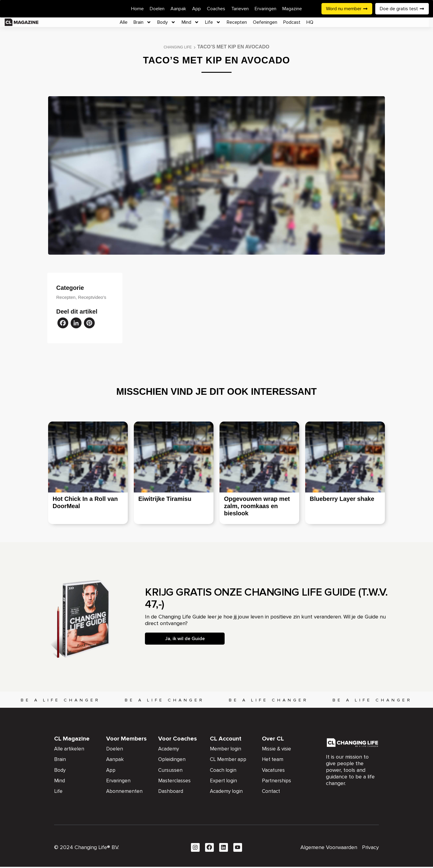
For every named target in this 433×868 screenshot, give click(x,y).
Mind (190, 22)
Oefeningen (265, 22)
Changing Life (178, 47)
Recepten (237, 22)
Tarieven (240, 9)
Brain (142, 22)
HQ (310, 22)
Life (213, 22)
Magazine (292, 9)
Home (137, 9)
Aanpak (178, 9)
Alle (124, 22)
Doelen (157, 9)
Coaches (216, 9)
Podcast (292, 22)
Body (166, 22)
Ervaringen (266, 9)
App (197, 9)
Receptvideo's (92, 297)
